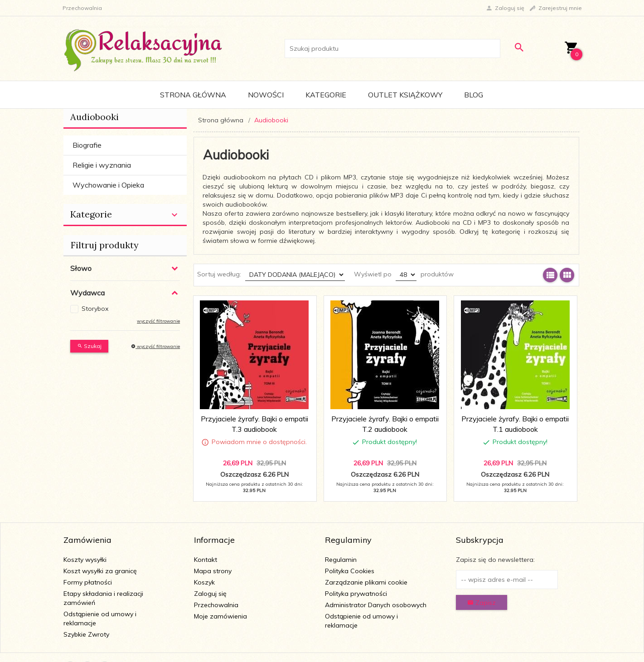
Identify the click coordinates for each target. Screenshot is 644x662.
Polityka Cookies (350, 571)
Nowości (266, 95)
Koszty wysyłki (85, 560)
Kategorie (326, 95)
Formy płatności (88, 582)
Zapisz (482, 603)
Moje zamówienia (220, 616)
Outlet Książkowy (405, 95)
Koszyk (204, 582)
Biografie (87, 145)
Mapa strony (213, 571)
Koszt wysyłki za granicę (100, 571)
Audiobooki (94, 117)
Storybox (95, 309)
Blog (474, 95)
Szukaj (89, 346)
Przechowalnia (216, 605)
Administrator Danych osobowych (376, 605)
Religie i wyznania (102, 165)
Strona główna (193, 95)
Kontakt (206, 560)
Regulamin (341, 560)
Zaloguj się (210, 594)
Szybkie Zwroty (86, 634)
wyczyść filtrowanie (158, 321)
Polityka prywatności (356, 594)
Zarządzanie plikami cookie (366, 582)
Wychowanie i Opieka (108, 185)
